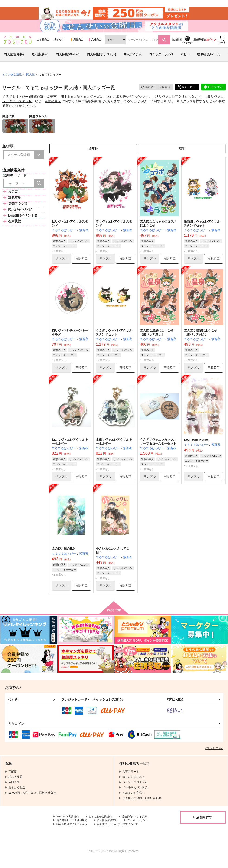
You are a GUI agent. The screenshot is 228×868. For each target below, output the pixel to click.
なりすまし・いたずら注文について (122, 832)
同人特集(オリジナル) (101, 57)
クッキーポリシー (100, 829)
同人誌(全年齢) (14, 57)
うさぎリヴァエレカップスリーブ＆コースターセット (158, 445)
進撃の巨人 (53, 103)
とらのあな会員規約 (103, 821)
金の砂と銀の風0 (63, 552)
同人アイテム (133, 57)
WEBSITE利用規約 (68, 821)
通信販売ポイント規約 (70, 825)
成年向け (59, 42)
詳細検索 (177, 42)
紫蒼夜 (52, 99)
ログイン (211, 42)
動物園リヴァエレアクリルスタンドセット (202, 226)
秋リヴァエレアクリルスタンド (178, 99)
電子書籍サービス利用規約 (111, 825)
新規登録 (199, 42)
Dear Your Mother (196, 443)
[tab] (182, 151)
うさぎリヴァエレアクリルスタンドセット (114, 336)
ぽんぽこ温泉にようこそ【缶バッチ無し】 (157, 336)
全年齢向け (43, 42)
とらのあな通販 (12, 77)
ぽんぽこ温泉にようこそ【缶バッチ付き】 (200, 336)
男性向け (77, 42)
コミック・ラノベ (161, 57)
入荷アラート (155, 89)
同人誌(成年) (40, 57)
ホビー (185, 57)
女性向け (95, 42)
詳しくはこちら (214, 753)
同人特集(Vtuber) (68, 57)
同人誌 (30, 77)
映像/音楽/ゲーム (208, 57)
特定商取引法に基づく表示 (73, 832)
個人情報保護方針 (68, 829)
